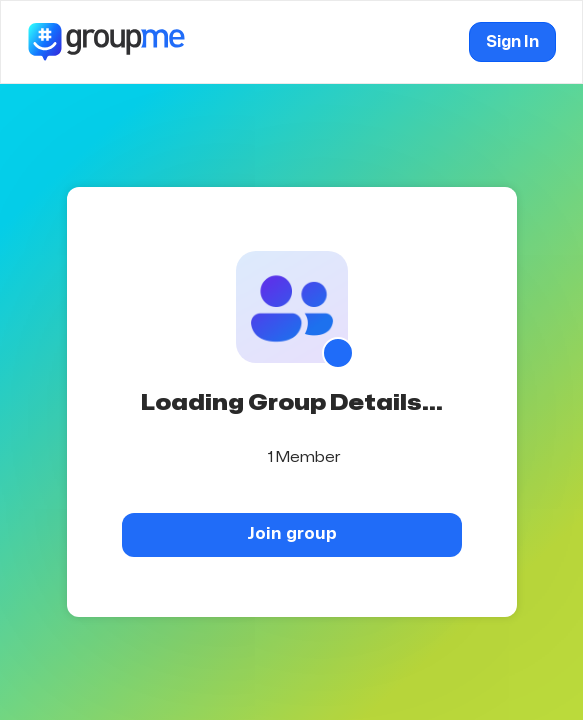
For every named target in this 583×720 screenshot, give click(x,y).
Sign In (512, 42)
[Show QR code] (338, 353)
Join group (292, 533)
